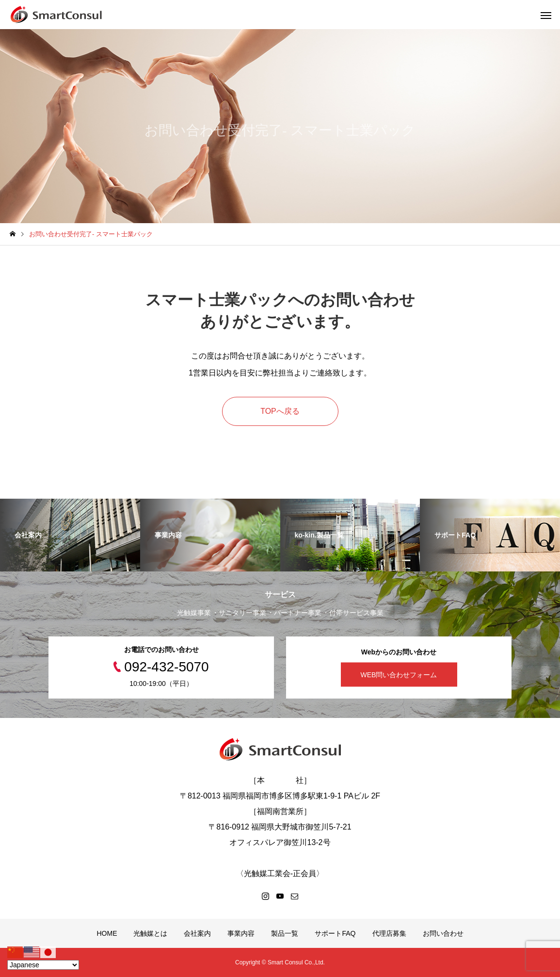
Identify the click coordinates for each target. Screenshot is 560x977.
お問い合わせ (443, 933)
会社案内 (197, 933)
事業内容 (241, 933)
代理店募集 (389, 933)
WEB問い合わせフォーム (399, 674)
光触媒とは (150, 933)
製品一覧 (285, 933)
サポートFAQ (335, 933)
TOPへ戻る (280, 411)
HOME (107, 933)
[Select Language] (43, 965)
